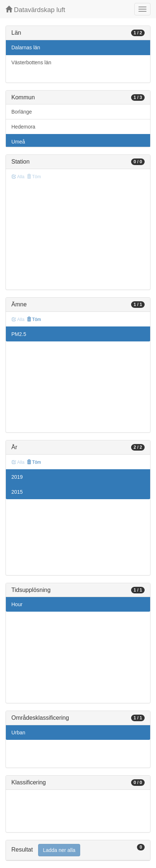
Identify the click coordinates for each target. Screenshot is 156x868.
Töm (34, 320)
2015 (17, 492)
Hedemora (23, 127)
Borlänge (22, 112)
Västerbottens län (31, 62)
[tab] (78, 850)
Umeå (18, 142)
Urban (18, 733)
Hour (17, 604)
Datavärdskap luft (35, 10)
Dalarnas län (26, 47)
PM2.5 (19, 334)
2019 (17, 477)
